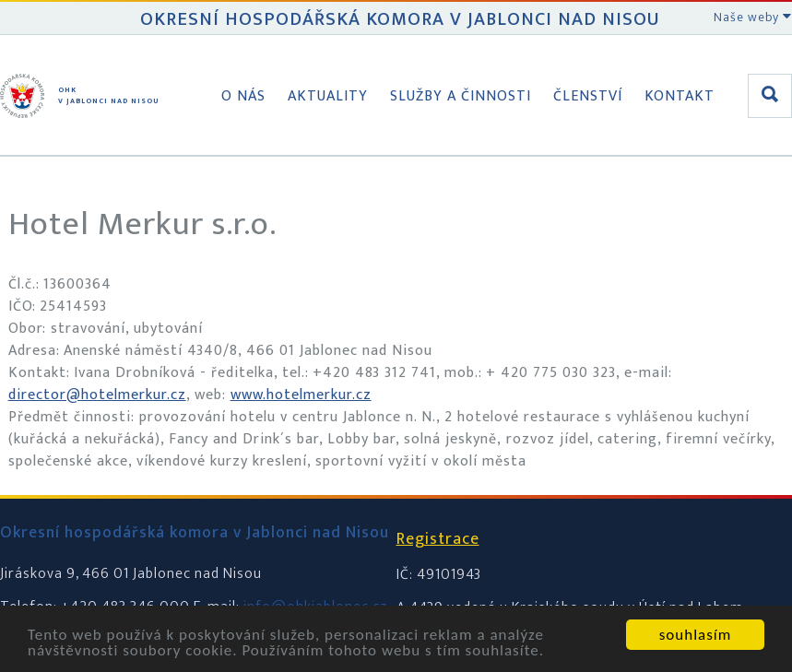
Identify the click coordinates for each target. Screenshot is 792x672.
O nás (243, 96)
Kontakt (680, 96)
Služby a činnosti (461, 96)
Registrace (438, 539)
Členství (588, 96)
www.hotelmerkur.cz (301, 395)
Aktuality (328, 96)
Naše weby (753, 17)
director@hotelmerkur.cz (97, 395)
